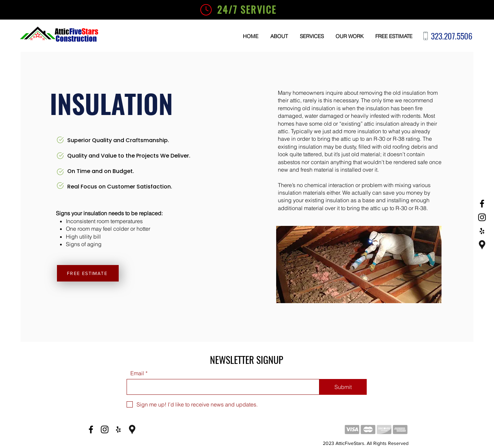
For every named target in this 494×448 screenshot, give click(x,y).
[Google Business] (482, 245)
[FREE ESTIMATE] (88, 273)
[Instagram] (482, 217)
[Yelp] (482, 231)
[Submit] (343, 387)
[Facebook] (482, 204)
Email (137, 373)
